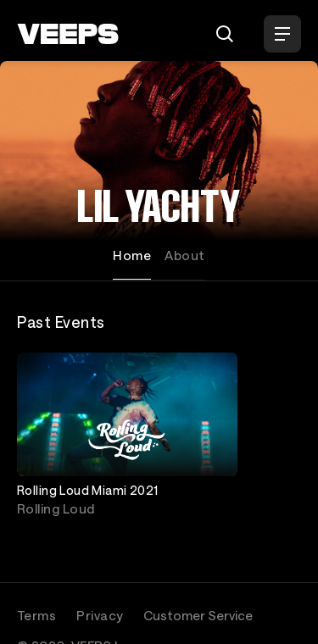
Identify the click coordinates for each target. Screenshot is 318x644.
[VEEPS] (68, 34)
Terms (36, 615)
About (184, 255)
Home (132, 255)
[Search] (225, 34)
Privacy (100, 615)
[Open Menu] (282, 34)
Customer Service (198, 615)
